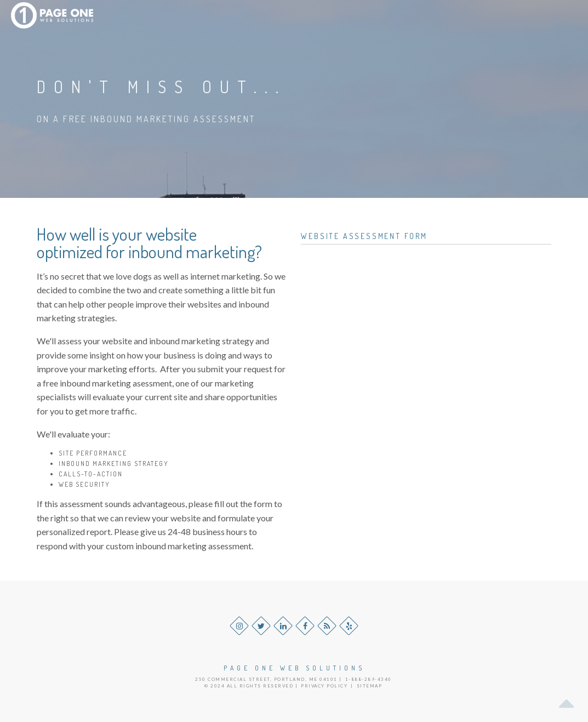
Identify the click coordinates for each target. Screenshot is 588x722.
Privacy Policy (324, 686)
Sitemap (370, 686)
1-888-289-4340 (369, 679)
